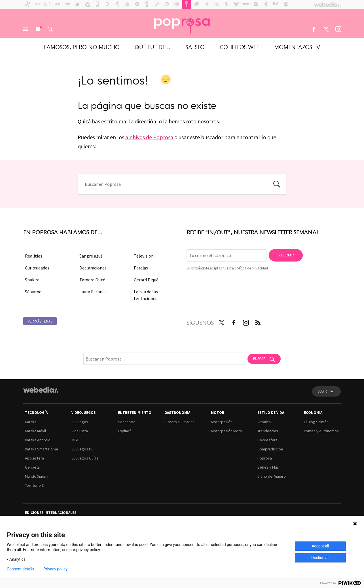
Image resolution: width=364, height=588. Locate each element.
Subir (322, 391)
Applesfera (34, 458)
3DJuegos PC (82, 449)
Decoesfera (267, 440)
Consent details (21, 569)
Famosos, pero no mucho (82, 47)
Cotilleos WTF (239, 47)
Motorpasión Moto (227, 431)
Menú (26, 29)
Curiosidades (37, 268)
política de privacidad (251, 268)
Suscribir (286, 255)
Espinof (124, 431)
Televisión (144, 256)
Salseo (195, 47)
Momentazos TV (297, 47)
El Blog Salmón (316, 422)
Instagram (338, 29)
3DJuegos (80, 422)
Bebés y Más (268, 467)
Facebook (314, 29)
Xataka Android (38, 440)
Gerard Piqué (146, 280)
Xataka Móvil (35, 431)
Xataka (31, 422)
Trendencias (268, 431)
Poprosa (265, 458)
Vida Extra (80, 431)
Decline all (320, 558)
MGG (75, 440)
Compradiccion (270, 449)
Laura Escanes (93, 292)
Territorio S (34, 485)
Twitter (326, 29)
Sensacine (127, 422)
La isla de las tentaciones (146, 295)
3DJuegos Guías (85, 458)
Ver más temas (40, 321)
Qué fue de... (153, 47)
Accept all (320, 546)
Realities (34, 256)
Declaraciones (93, 268)
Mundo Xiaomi (37, 476)
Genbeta (32, 467)
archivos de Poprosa (149, 137)
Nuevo (38, 29)
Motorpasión (222, 422)
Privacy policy (55, 569)
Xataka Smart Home (42, 449)
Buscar (50, 29)
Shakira (32, 280)
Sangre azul (91, 256)
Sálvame (33, 292)
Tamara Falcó (92, 280)
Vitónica (264, 422)
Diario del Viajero (272, 476)
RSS (258, 322)
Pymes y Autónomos (321, 431)
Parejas (141, 268)
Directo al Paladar (179, 422)
